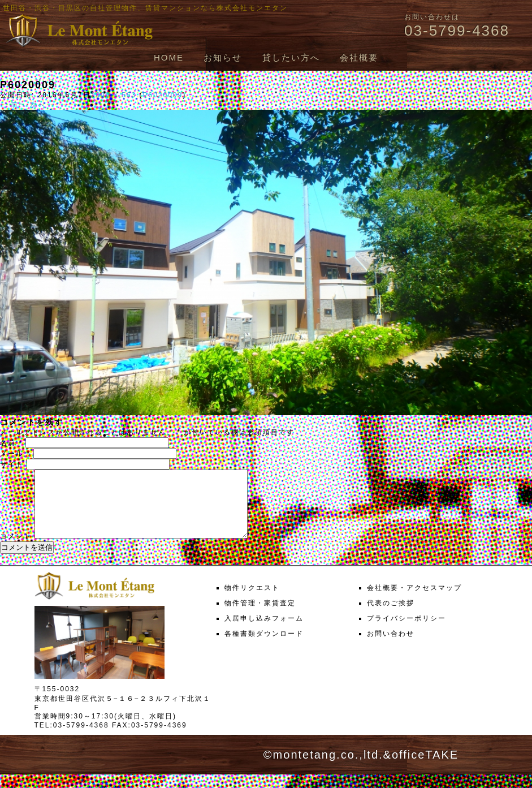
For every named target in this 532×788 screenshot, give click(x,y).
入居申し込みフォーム (264, 632)
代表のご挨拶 (391, 617)
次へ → (43, 105)
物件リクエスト (252, 601)
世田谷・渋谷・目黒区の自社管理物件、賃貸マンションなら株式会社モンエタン (145, 8)
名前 (11, 443)
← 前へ (13, 105)
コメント (16, 550)
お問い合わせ (391, 647)
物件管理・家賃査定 (260, 617)
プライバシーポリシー (406, 632)
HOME (169, 57)
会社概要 (359, 57)
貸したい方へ (291, 57)
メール (15, 454)
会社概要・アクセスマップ (414, 601)
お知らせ (223, 57)
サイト (12, 464)
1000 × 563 (114, 95)
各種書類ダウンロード (264, 647)
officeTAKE (425, 768)
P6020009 (163, 95)
